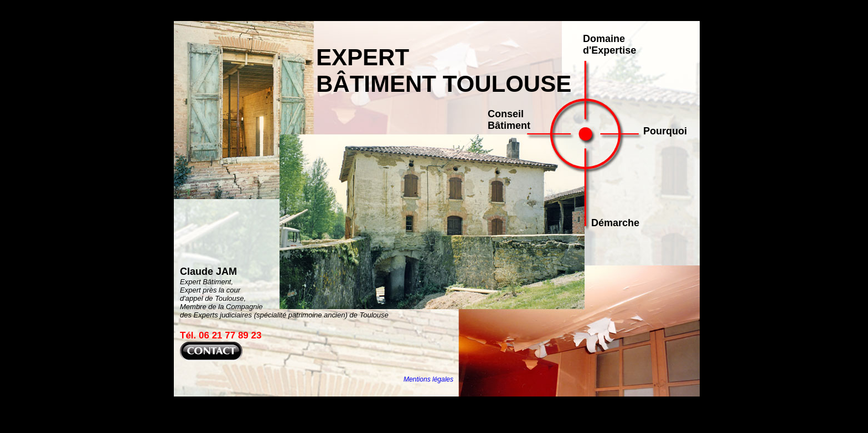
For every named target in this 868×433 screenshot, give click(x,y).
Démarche (615, 223)
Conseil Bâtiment (509, 120)
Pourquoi (665, 131)
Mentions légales (428, 379)
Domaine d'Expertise (609, 45)
